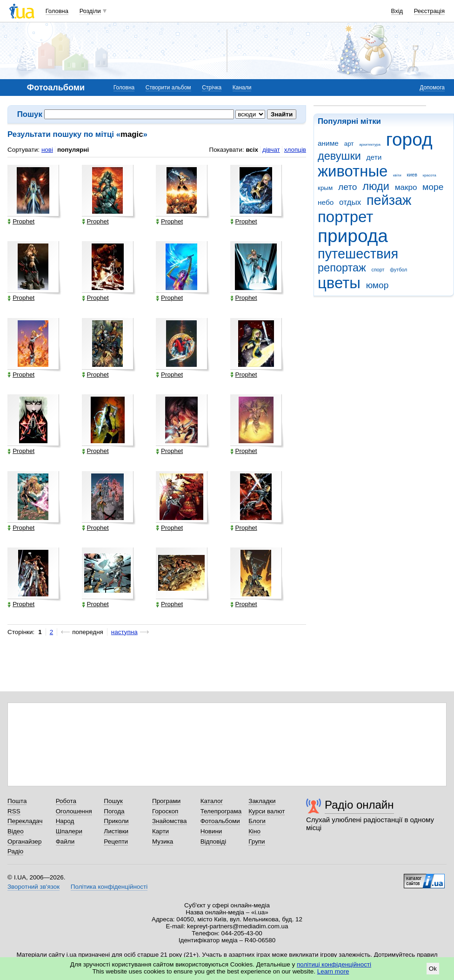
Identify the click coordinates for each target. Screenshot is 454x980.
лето (348, 187)
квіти (397, 175)
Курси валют (267, 811)
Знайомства (170, 821)
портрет (345, 217)
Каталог (212, 801)
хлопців (295, 150)
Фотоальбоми (220, 821)
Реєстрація (429, 11)
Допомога (432, 88)
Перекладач (25, 821)
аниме (328, 143)
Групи (257, 841)
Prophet (21, 222)
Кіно (254, 831)
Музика (163, 841)
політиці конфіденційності (334, 964)
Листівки (116, 831)
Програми (166, 801)
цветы (339, 283)
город (409, 139)
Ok (433, 969)
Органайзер (24, 841)
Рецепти (116, 841)
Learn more (333, 971)
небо (326, 202)
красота (430, 175)
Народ (65, 821)
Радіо (15, 851)
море (433, 187)
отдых (350, 202)
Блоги (257, 821)
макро (406, 187)
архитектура (370, 145)
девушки (339, 156)
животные (353, 171)
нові (47, 150)
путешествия (358, 254)
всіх (252, 150)
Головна (57, 11)
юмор (377, 285)
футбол (398, 270)
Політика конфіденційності (109, 887)
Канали (242, 88)
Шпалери (69, 831)
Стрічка (212, 88)
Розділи (90, 11)
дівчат (271, 150)
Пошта (17, 801)
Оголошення (74, 811)
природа (353, 236)
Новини (211, 831)
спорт (378, 270)
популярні (73, 150)
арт (349, 144)
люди (376, 186)
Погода (114, 811)
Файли (65, 841)
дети (374, 157)
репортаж (342, 268)
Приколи (116, 821)
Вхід (397, 11)
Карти (160, 831)
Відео (16, 831)
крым (325, 188)
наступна (124, 632)
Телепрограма (221, 811)
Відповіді (214, 841)
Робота (66, 801)
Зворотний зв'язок (33, 887)
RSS (14, 811)
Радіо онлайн (359, 805)
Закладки (262, 801)
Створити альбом (168, 88)
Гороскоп (165, 811)
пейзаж (389, 200)
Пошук (113, 801)
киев (412, 175)
